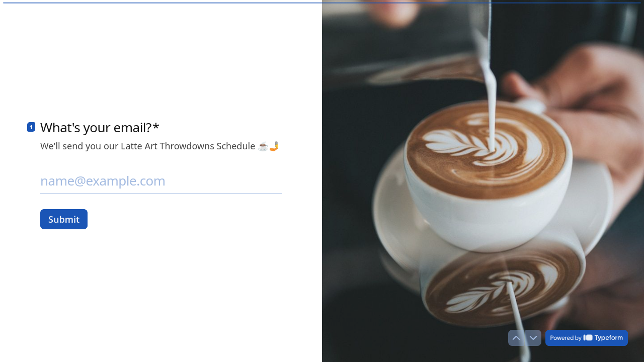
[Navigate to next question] (533, 338)
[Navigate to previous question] (516, 338)
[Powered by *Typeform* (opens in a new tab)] (587, 338)
